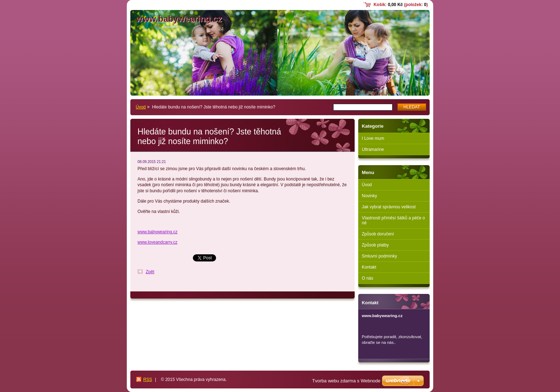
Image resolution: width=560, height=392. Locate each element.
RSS (148, 380)
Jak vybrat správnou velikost (389, 207)
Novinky (369, 196)
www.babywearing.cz (157, 232)
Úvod (141, 107)
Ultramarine (373, 149)
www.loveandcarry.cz (157, 242)
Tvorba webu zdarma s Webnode (346, 381)
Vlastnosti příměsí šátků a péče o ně (393, 220)
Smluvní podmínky (379, 256)
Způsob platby (375, 245)
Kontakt (369, 267)
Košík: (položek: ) (401, 5)
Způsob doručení (378, 234)
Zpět (150, 272)
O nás (367, 278)
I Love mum (373, 138)
